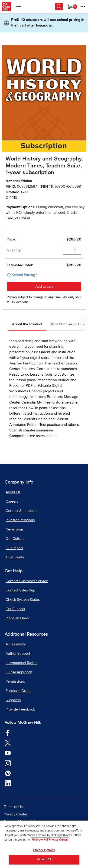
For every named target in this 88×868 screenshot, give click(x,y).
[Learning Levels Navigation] (19, 7)
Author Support (18, 654)
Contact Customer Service (27, 581)
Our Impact (15, 548)
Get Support (15, 609)
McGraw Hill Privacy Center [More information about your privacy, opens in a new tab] (50, 840)
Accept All (44, 860)
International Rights (21, 663)
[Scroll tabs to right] (83, 324)
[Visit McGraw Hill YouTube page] (8, 753)
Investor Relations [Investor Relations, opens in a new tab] (20, 520)
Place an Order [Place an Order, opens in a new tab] (18, 618)
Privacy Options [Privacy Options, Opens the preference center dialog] (44, 850)
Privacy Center (16, 814)
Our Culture (15, 539)
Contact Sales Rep (20, 590)
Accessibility (16, 644)
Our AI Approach (19, 672)
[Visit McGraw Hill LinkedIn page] (8, 783)
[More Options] (83, 7)
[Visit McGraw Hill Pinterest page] (8, 773)
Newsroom (14, 529)
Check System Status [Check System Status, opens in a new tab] (23, 600)
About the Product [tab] (27, 324)
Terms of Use (14, 807)
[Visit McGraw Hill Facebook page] (8, 733)
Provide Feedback (20, 709)
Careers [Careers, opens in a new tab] (12, 501)
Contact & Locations (22, 511)
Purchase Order (18, 691)
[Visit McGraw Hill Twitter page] (8, 743)
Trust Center (16, 557)
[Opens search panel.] (59, 7)
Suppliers (13, 700)
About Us (13, 492)
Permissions (15, 681)
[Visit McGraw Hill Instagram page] (8, 763)
